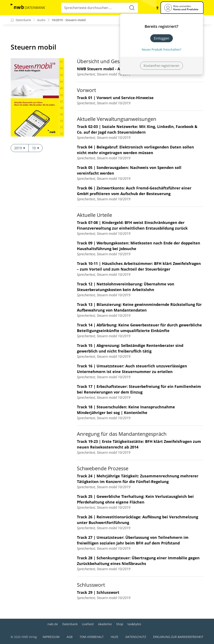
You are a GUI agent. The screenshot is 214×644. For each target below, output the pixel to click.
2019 (20, 148)
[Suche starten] (132, 8)
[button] (157, 8)
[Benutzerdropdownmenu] (182, 8)
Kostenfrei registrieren (161, 66)
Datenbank (70, 624)
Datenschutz (136, 637)
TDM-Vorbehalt (92, 637)
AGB (70, 637)
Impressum (51, 637)
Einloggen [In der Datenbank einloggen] (162, 38)
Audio (41, 20)
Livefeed (88, 624)
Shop (120, 624)
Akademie (105, 624)
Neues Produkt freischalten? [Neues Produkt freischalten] (161, 49)
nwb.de (53, 624)
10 (36, 148)
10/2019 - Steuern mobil (69, 20)
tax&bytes (134, 624)
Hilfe (115, 637)
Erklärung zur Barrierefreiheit (178, 637)
